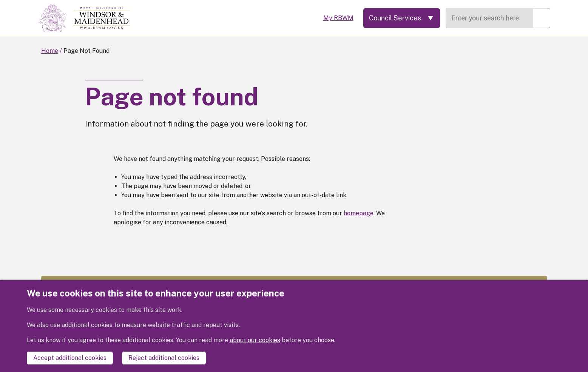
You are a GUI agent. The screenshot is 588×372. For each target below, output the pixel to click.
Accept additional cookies (70, 358)
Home (50, 51)
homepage (359, 213)
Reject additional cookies (164, 358)
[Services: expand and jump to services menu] (402, 18)
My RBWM (338, 18)
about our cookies (255, 340)
